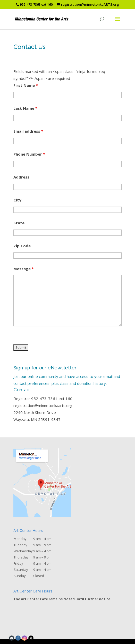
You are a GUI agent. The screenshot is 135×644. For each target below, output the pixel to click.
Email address (28, 131)
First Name (26, 85)
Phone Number (29, 154)
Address (21, 177)
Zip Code (22, 246)
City (17, 200)
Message (24, 269)
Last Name (25, 108)
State (19, 223)
